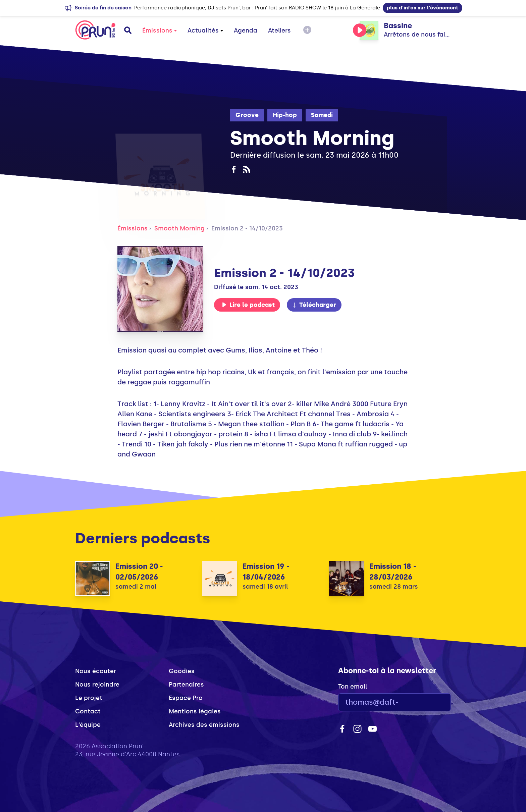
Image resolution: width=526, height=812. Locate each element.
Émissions (160, 31)
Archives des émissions (204, 725)
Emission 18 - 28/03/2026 (393, 572)
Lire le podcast (248, 305)
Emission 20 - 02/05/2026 (139, 572)
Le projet (89, 698)
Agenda (246, 31)
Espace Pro (186, 698)
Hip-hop (285, 115)
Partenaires (186, 685)
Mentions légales (195, 711)
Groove (247, 115)
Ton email (353, 687)
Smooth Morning (179, 228)
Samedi (322, 115)
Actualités (205, 31)
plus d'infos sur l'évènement (423, 8)
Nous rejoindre (97, 685)
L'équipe (88, 725)
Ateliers (279, 31)
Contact (88, 711)
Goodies (182, 671)
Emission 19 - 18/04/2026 (266, 572)
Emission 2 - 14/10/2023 (247, 228)
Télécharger (314, 305)
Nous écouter (96, 671)
